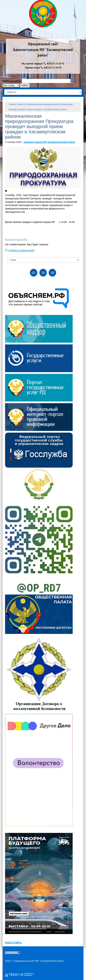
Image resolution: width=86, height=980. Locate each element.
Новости (22, 104)
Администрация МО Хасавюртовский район (49, 142)
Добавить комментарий (21, 250)
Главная (12, 104)
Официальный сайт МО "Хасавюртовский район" (40, 961)
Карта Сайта (13, 943)
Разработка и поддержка (29, 974)
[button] (6, 191)
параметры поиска (40, 85)
